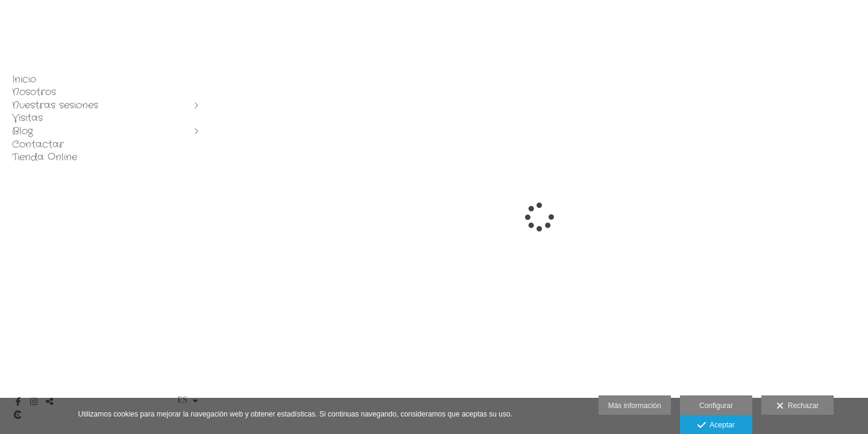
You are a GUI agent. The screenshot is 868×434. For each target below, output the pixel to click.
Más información (635, 406)
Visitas (27, 118)
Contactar (38, 145)
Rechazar (797, 406)
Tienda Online (45, 157)
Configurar (716, 406)
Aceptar (716, 426)
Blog (23, 131)
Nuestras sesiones (55, 105)
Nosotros (34, 92)
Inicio (24, 80)
